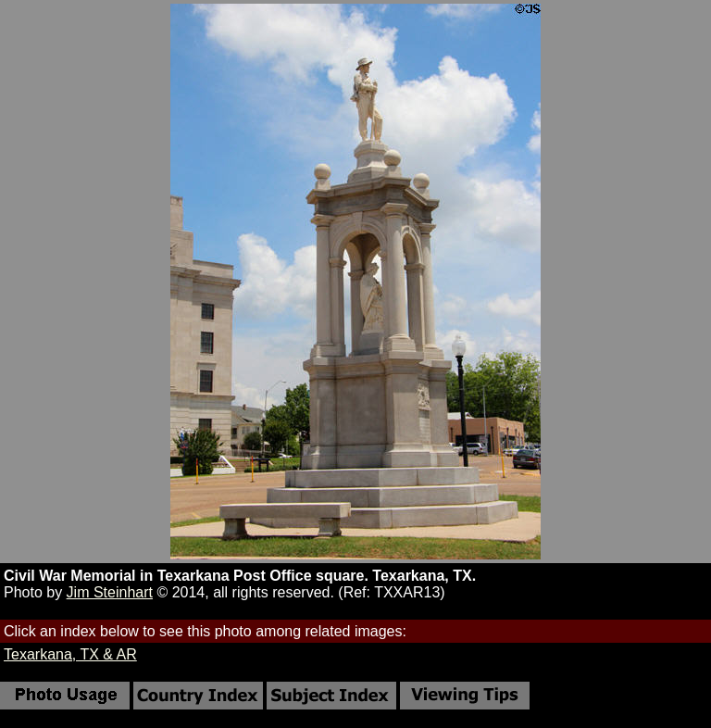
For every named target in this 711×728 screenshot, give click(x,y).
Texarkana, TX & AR (70, 654)
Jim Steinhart (110, 592)
